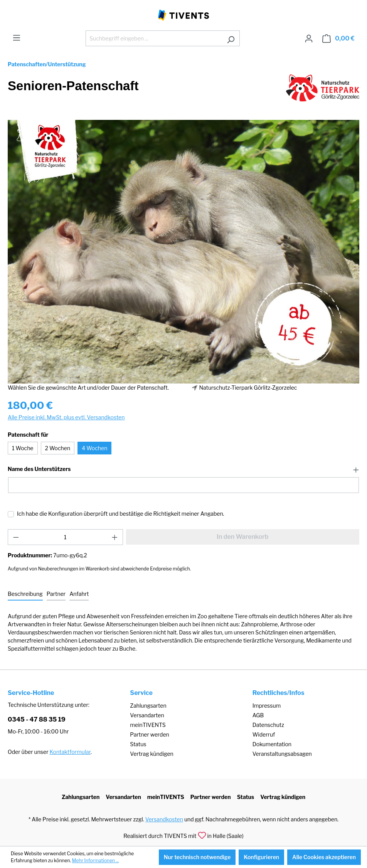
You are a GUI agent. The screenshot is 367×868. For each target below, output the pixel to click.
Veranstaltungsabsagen (282, 754)
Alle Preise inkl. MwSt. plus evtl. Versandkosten (66, 417)
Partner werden (149, 734)
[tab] (25, 594)
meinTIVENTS (148, 725)
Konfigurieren (261, 857)
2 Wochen (58, 448)
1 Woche (23, 448)
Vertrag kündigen (152, 754)
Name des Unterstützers (39, 469)
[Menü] (17, 38)
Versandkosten (164, 819)
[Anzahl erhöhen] (115, 537)
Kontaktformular (70, 752)
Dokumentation (272, 744)
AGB (258, 715)
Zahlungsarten (148, 706)
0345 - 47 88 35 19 (37, 719)
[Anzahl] (66, 537)
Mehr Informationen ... (96, 860)
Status (138, 744)
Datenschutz (268, 725)
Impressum (267, 706)
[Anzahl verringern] (16, 537)
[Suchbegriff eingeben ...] (154, 38)
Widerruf (264, 734)
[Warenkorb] (338, 39)
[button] (183, 469)
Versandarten (147, 715)
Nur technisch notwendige (197, 857)
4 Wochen (94, 448)
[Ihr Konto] (309, 39)
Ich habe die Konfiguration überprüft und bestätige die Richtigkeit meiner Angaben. (121, 514)
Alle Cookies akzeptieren (324, 857)
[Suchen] (231, 38)
